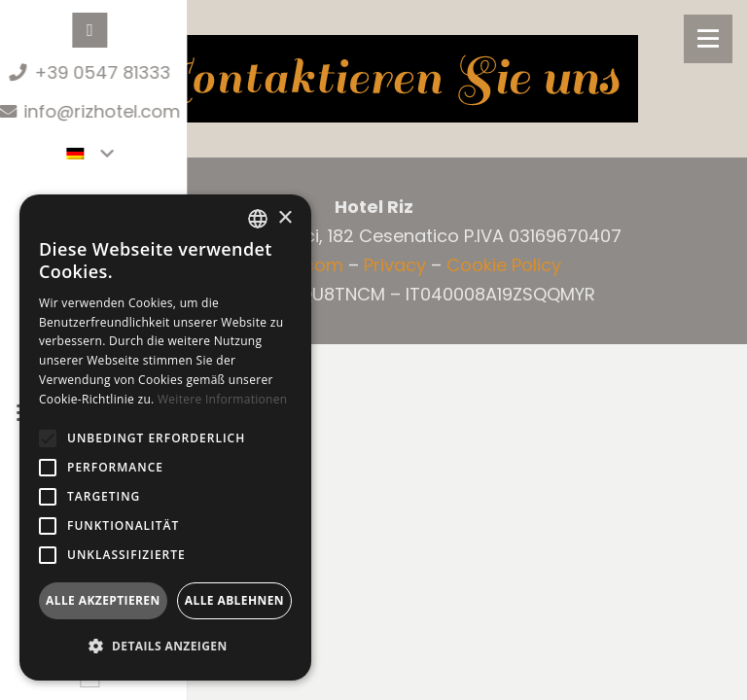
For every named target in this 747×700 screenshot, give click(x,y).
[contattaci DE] (373, 79)
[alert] (165, 437)
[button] (48, 438)
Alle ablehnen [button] (234, 600)
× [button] (285, 218)
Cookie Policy (504, 265)
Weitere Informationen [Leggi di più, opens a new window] (223, 399)
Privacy (395, 265)
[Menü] (708, 39)
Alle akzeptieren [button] (103, 600)
